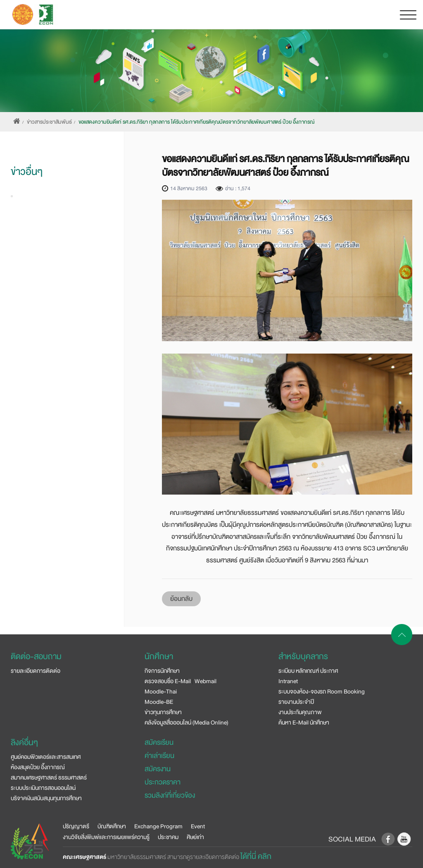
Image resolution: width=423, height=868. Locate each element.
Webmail (206, 681)
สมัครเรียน (159, 742)
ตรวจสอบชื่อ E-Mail (168, 681)
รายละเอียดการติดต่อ (36, 671)
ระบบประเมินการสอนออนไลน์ (43, 788)
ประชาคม (168, 837)
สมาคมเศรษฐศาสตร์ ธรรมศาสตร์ (49, 777)
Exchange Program (158, 826)
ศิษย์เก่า (195, 837)
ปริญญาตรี (76, 826)
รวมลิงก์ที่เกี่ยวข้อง (170, 795)
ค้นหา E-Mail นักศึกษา (304, 722)
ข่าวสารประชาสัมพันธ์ (49, 122)
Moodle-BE (159, 702)
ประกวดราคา (163, 782)
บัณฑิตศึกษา (112, 826)
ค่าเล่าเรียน (159, 756)
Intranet (288, 681)
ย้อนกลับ (181, 599)
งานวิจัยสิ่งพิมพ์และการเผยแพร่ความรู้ (106, 837)
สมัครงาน (158, 769)
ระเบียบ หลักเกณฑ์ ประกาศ (308, 671)
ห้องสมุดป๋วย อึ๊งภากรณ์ (38, 767)
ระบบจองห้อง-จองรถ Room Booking (322, 691)
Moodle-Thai (161, 691)
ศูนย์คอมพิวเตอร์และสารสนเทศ (46, 757)
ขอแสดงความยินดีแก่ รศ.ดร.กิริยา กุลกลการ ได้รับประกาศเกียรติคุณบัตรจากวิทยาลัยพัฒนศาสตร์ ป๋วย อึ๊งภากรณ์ (196, 122)
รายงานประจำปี (296, 702)
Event (198, 826)
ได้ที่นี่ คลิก (256, 856)
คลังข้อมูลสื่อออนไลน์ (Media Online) (187, 722)
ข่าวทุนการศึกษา (163, 712)
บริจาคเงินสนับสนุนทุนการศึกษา (46, 798)
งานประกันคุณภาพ (300, 712)
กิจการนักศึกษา (162, 671)
